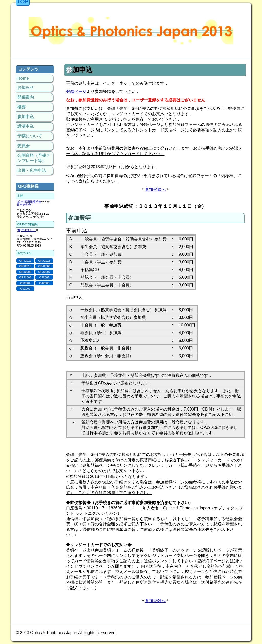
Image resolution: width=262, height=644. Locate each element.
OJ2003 (44, 283)
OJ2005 (44, 277)
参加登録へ (155, 189)
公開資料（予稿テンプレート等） (34, 158)
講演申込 (26, 126)
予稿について (30, 136)
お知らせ (26, 87)
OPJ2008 (25, 272)
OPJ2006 (25, 277)
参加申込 (26, 117)
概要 (21, 107)
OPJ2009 (44, 266)
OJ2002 (25, 289)
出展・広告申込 (32, 171)
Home (23, 78)
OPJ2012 (25, 261)
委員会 (24, 146)
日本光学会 (24, 205)
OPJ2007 (44, 272)
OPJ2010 (25, 266)
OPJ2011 (44, 261)
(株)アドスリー (26, 230)
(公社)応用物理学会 (29, 202)
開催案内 (26, 97)
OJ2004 (25, 283)
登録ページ (76, 92)
